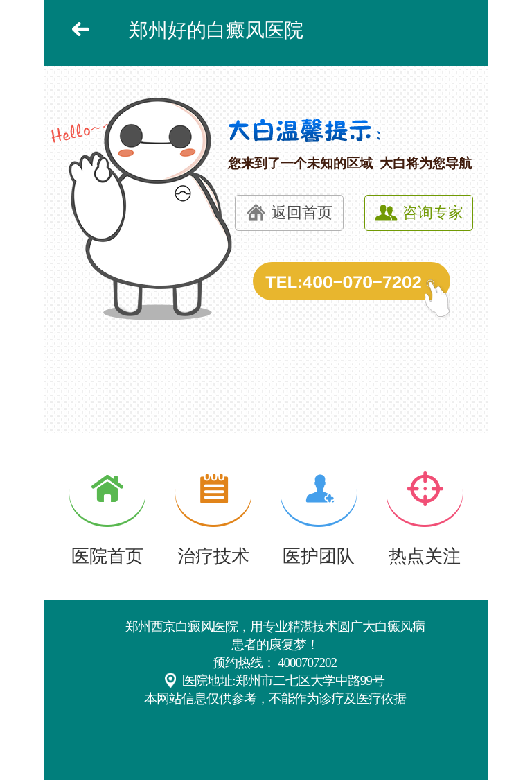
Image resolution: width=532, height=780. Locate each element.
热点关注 (425, 556)
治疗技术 (213, 556)
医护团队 (319, 556)
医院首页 (107, 556)
